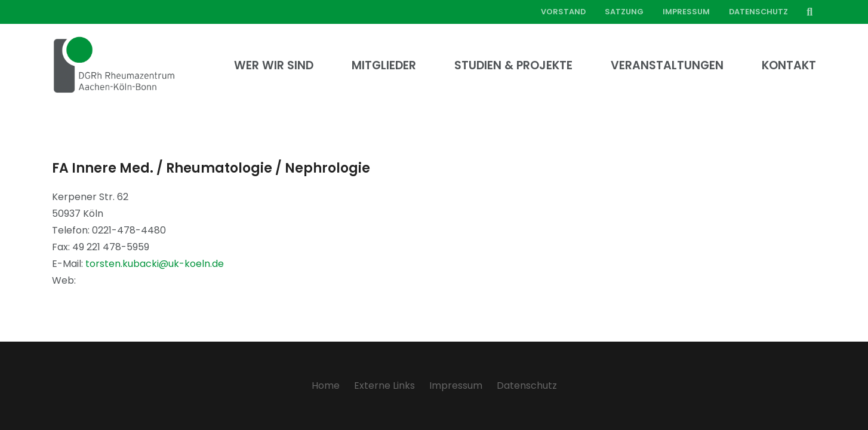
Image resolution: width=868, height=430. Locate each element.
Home (326, 386)
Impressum (456, 386)
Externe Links (384, 386)
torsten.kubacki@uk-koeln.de (155, 264)
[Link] (114, 66)
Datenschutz (527, 386)
